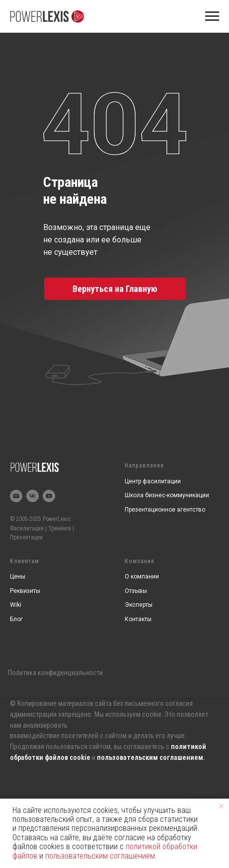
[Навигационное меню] (212, 16)
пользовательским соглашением (150, 757)
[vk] (33, 496)
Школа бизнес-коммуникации (167, 495)
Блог (16, 619)
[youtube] (49, 496)
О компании (142, 577)
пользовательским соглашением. (101, 856)
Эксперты (139, 605)
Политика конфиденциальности (55, 673)
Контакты (138, 619)
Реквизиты (25, 591)
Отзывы (136, 591)
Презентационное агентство (165, 510)
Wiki (16, 605)
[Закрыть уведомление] (222, 806)
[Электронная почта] (16, 496)
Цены (18, 577)
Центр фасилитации (153, 481)
